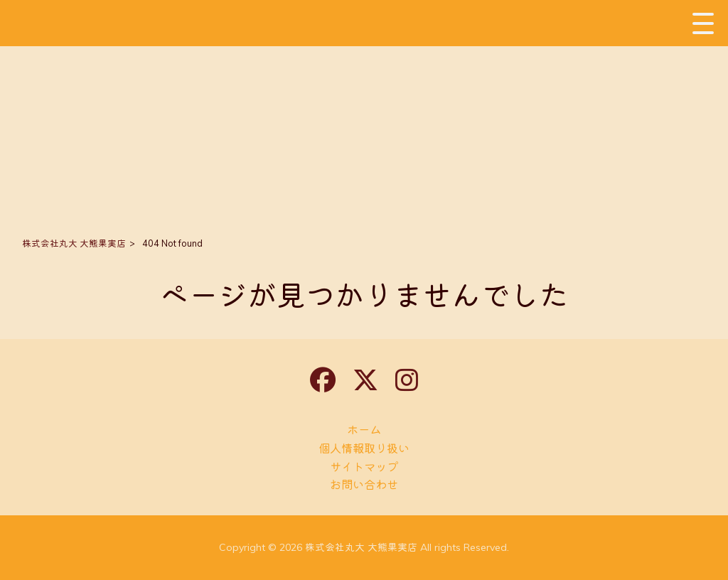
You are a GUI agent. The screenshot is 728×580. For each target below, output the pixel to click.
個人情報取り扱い (364, 448)
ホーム (364, 430)
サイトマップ (364, 467)
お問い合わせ (364, 484)
